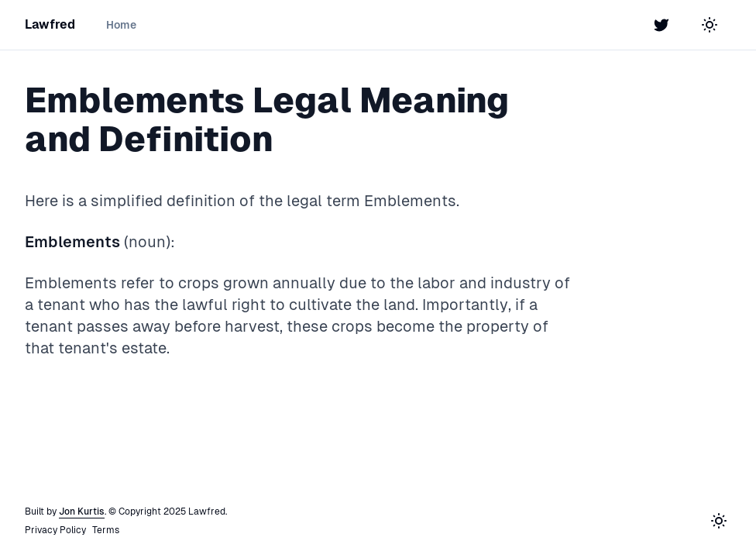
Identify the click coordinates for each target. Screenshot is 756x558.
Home (121, 25)
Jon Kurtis (82, 511)
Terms (106, 530)
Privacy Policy (55, 530)
